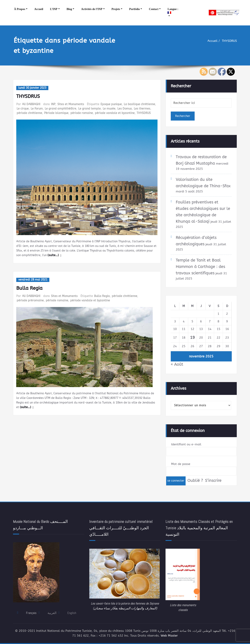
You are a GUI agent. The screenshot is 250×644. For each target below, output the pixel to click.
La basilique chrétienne (139, 104)
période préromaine (30, 300)
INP (53, 104)
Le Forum (37, 108)
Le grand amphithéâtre (60, 108)
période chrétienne (29, 112)
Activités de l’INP (92, 9)
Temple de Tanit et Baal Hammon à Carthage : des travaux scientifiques (200, 267)
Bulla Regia (29, 288)
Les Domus (125, 108)
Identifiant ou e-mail (186, 445)
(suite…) (87, 255)
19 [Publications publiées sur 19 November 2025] (192, 337)
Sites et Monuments (71, 104)
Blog (69, 9)
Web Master (169, 636)
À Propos (20, 9)
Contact (154, 9)
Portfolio (135, 9)
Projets (116, 9)
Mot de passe (181, 464)
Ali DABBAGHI (31, 104)
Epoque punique (111, 104)
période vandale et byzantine (115, 112)
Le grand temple (89, 108)
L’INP (54, 9)
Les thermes (142, 108)
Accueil (39, 9)
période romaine (82, 112)
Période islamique (56, 112)
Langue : (173, 11)
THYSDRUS (229, 41)
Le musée (109, 108)
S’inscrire (213, 480)
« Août (177, 364)
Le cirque (23, 108)
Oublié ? (195, 480)
